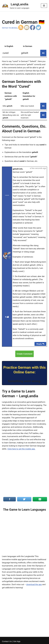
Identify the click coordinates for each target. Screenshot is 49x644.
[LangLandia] (16, 6)
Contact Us (7, 641)
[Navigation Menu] (44, 6)
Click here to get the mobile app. (21, 449)
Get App (17, 641)
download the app (34, 584)
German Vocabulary (10, 28)
